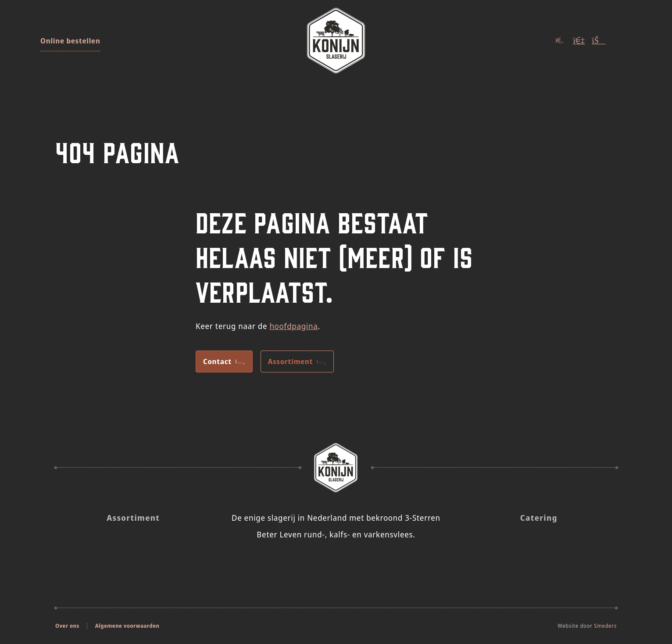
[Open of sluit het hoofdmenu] (623, 41)
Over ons (67, 626)
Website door (587, 626)
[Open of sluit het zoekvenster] (559, 41)
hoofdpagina (293, 326)
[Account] (579, 41)
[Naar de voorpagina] (336, 41)
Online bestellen (70, 41)
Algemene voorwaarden (127, 626)
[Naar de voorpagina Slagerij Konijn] (336, 468)
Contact (224, 361)
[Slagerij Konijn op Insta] (324, 563)
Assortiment (297, 361)
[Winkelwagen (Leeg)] (599, 41)
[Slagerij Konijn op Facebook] (348, 563)
